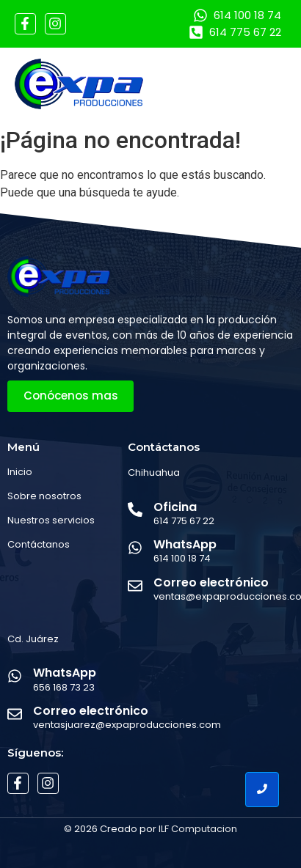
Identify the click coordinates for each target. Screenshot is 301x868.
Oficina (175, 507)
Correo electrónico (211, 582)
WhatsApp (185, 544)
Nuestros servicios (51, 520)
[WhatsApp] (135, 549)
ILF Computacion (198, 829)
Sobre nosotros (44, 496)
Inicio (20, 472)
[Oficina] (135, 511)
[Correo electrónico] (135, 587)
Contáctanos (39, 544)
